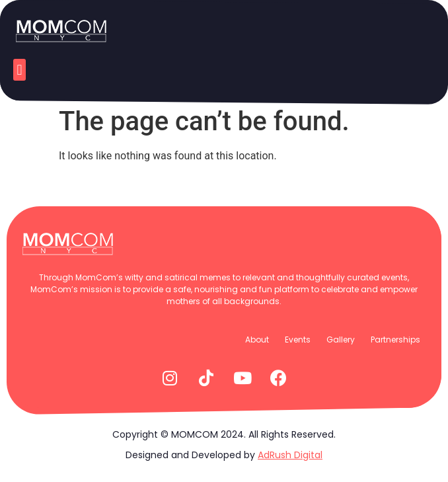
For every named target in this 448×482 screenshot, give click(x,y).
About (257, 340)
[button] (19, 70)
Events (298, 340)
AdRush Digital (290, 455)
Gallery (341, 340)
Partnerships (395, 340)
